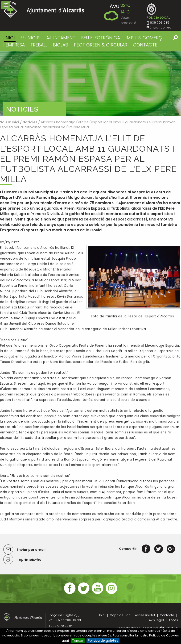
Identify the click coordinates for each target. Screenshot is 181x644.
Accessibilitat (145, 615)
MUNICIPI (31, 38)
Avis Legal (156, 620)
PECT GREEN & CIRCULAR (101, 45)
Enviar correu (161, 27)
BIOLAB (61, 45)
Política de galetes (103, 641)
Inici (10, 38)
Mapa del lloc (120, 615)
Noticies (30, 122)
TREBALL (39, 45)
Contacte (167, 615)
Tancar (78, 641)
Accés (173, 620)
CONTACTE (145, 45)
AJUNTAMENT (61, 38)
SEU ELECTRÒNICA (101, 38)
